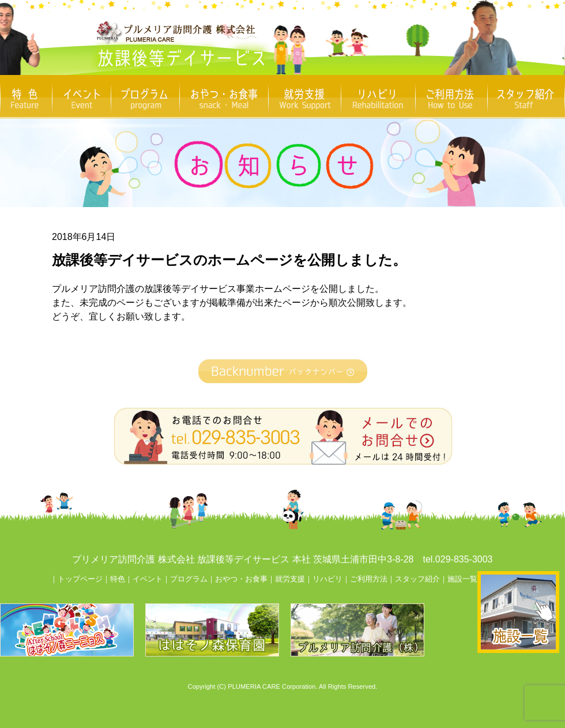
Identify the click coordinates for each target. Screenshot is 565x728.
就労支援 (290, 579)
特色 (118, 579)
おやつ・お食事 (241, 579)
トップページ (80, 579)
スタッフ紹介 (417, 579)
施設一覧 (462, 579)
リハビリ (327, 579)
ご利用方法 (369, 579)
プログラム (189, 579)
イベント (148, 579)
